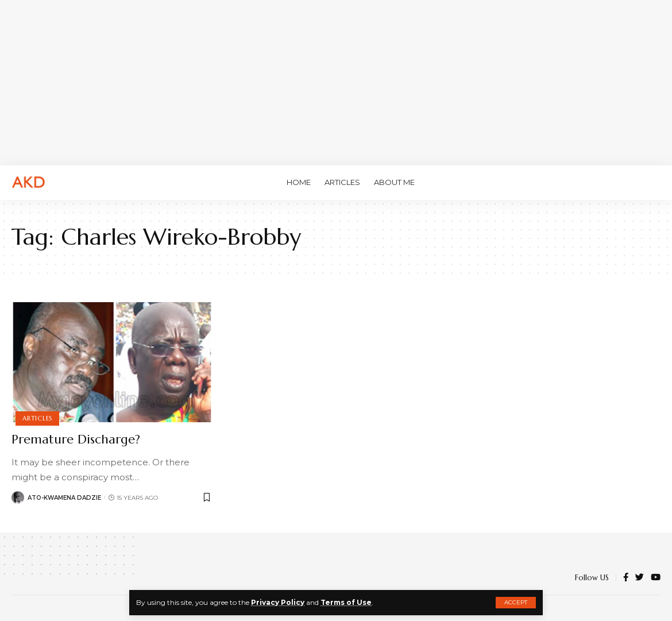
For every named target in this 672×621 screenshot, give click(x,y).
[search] (652, 183)
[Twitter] (640, 578)
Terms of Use (346, 602)
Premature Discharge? (76, 439)
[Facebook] (626, 578)
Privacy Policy (278, 602)
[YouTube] (656, 578)
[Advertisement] (336, 80)
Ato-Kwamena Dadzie (64, 498)
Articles (37, 418)
